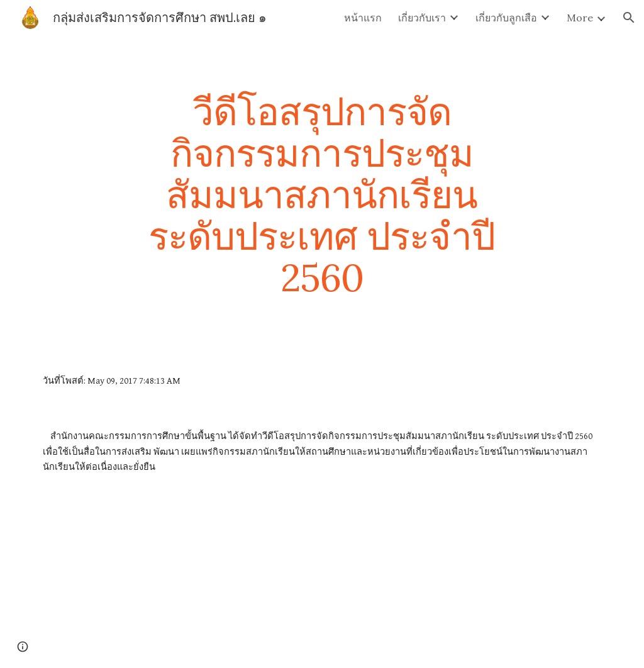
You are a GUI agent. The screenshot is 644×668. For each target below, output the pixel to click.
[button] (629, 18)
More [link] (580, 18)
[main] (322, 194)
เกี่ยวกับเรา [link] (422, 18)
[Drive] (298, 582)
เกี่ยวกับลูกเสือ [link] (506, 18)
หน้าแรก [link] (363, 18)
